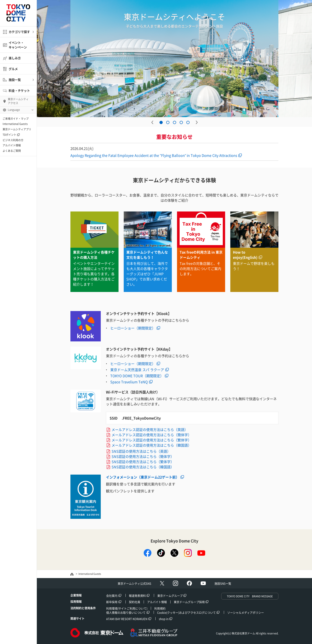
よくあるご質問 (12, 151)
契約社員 (135, 602)
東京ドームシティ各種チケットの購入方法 (94, 255)
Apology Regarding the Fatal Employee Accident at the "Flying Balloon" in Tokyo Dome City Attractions (154, 155)
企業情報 (76, 595)
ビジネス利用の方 (13, 140)
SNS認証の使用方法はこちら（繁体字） (143, 462)
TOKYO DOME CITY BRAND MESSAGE (250, 596)
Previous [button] (152, 122)
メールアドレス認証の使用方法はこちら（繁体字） (151, 440)
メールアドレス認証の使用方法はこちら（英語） (150, 429)
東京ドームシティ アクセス (18, 101)
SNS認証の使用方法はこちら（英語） (141, 451)
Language (14, 110)
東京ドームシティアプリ (17, 129)
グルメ (13, 69)
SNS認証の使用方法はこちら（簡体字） (143, 456)
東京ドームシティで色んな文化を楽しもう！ (147, 255)
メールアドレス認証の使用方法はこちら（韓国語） (151, 445)
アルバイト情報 (12, 145)
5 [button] (188, 122)
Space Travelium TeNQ (129, 382)
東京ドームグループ (170, 596)
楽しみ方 (15, 58)
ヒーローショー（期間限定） (133, 328)
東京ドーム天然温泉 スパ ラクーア (137, 370)
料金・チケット (19, 90)
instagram (188, 553)
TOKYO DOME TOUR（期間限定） (137, 376)
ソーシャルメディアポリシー (246, 612)
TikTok (161, 553)
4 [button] (181, 122)
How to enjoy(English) (245, 255)
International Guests (15, 124)
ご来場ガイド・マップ (16, 119)
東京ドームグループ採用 (189, 602)
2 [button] (168, 122)
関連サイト (77, 618)
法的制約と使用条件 (83, 608)
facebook (148, 553)
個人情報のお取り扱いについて (126, 612)
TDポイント (9, 135)
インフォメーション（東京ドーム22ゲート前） (143, 477)
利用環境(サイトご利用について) (127, 608)
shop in (164, 619)
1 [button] (161, 122)
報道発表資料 (137, 596)
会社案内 (112, 596)
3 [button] (175, 122)
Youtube (203, 583)
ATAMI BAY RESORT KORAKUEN (127, 619)
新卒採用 (112, 602)
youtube (201, 553)
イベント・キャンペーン (18, 45)
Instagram (175, 583)
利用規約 (160, 608)
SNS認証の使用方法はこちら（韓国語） (143, 467)
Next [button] (197, 122)
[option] (174, 59)
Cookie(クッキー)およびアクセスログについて (186, 612)
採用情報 (76, 601)
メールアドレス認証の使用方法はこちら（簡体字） (151, 435)
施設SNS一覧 (223, 583)
